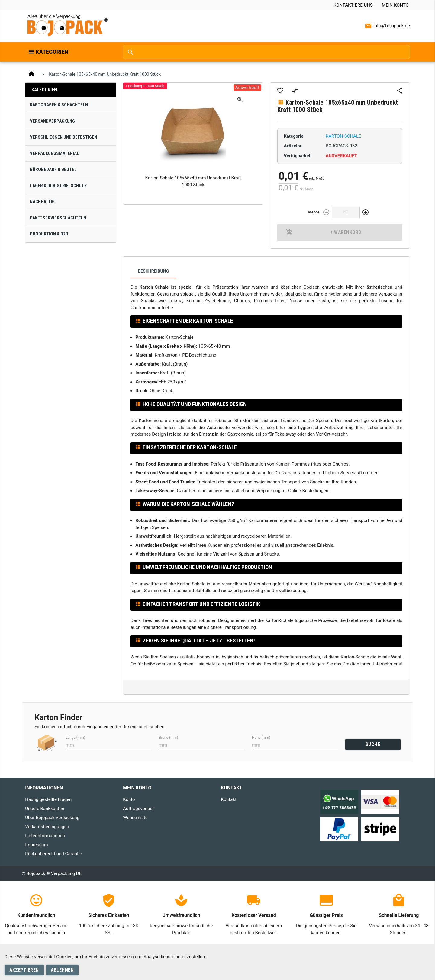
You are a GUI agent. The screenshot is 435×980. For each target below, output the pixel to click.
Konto (129, 799)
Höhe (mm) (261, 738)
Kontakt (229, 799)
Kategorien (52, 52)
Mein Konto (395, 5)
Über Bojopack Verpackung (52, 818)
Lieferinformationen (45, 836)
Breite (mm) (168, 738)
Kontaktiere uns (353, 5)
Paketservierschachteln (58, 218)
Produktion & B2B (49, 234)
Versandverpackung (52, 121)
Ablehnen (62, 970)
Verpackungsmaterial (55, 153)
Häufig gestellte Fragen (48, 799)
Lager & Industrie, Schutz (58, 186)
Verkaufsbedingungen (47, 827)
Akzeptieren (24, 970)
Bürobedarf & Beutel (53, 169)
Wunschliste (135, 818)
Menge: (314, 212)
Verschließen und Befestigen (63, 137)
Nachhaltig (42, 202)
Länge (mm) (75, 738)
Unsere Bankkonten (45, 809)
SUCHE (373, 744)
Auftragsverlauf (139, 809)
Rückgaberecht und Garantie (53, 854)
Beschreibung (153, 271)
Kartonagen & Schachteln (59, 105)
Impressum (36, 845)
